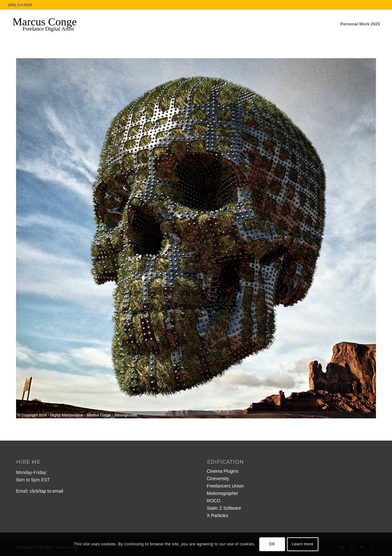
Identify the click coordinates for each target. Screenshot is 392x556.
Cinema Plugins (223, 471)
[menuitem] (360, 24)
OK (272, 544)
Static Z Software (224, 508)
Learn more (303, 544)
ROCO (214, 501)
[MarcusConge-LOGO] (49, 24)
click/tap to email (46, 491)
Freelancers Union (225, 486)
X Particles (218, 515)
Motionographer (223, 493)
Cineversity (218, 479)
